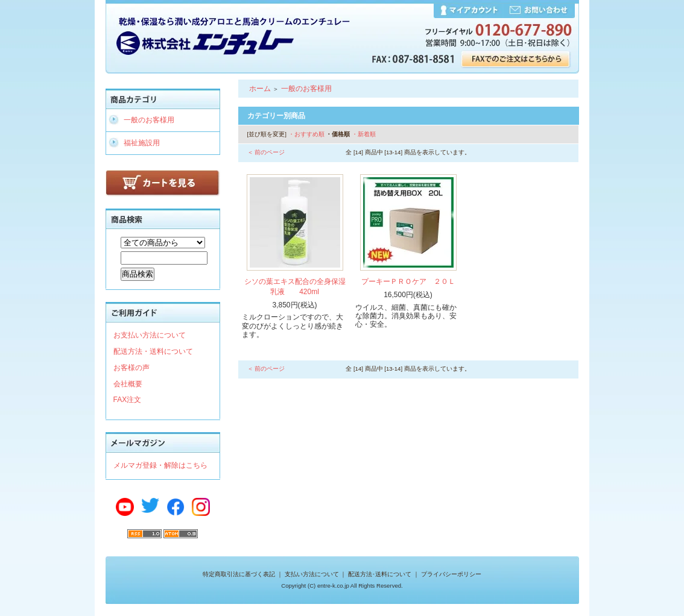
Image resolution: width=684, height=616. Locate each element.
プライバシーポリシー (451, 574)
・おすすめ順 (306, 134)
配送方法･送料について (380, 574)
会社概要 (128, 384)
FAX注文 (128, 400)
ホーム (260, 89)
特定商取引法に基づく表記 (239, 574)
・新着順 (364, 134)
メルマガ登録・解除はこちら (160, 465)
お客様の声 (131, 368)
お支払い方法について (150, 335)
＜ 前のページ (266, 152)
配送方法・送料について (153, 351)
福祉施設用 (142, 143)
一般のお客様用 (149, 120)
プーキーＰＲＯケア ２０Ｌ (408, 281)
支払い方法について (312, 574)
